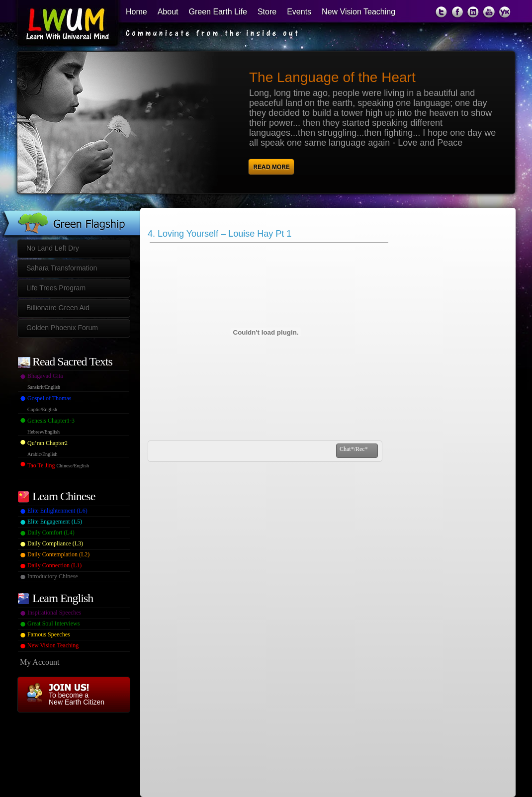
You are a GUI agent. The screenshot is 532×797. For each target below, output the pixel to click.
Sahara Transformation (62, 268)
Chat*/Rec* (354, 449)
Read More (291, 163)
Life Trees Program (56, 288)
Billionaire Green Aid (58, 308)
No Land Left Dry (53, 248)
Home (136, 12)
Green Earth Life (218, 12)
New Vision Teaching (358, 12)
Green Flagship (70, 215)
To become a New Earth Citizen (77, 699)
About (168, 12)
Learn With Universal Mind (62, 25)
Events (299, 12)
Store (267, 12)
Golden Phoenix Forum (62, 328)
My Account (40, 662)
